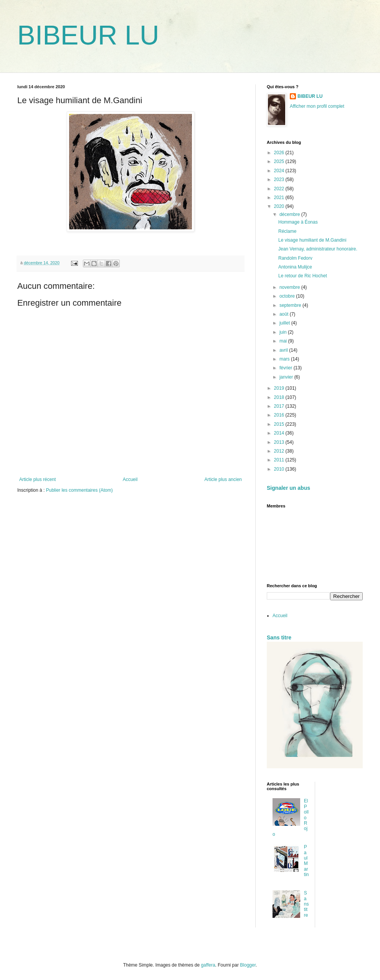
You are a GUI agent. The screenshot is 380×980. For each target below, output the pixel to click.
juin (284, 332)
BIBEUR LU (88, 35)
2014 (280, 433)
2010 (280, 469)
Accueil (130, 479)
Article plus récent (37, 479)
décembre (290, 214)
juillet (285, 323)
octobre (288, 296)
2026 (280, 153)
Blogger (248, 965)
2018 (280, 397)
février (287, 368)
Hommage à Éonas (298, 222)
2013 (280, 442)
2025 (280, 161)
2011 (280, 460)
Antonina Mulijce (295, 267)
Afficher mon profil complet (317, 106)
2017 (280, 406)
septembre (291, 305)
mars (285, 359)
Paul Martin (306, 861)
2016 (280, 415)
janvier (287, 377)
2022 (280, 189)
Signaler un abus (288, 488)
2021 (280, 198)
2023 (280, 180)
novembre (290, 287)
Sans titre (279, 637)
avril (284, 350)
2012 (280, 451)
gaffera (208, 965)
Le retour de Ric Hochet (303, 276)
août (285, 314)
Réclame (287, 231)
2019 (280, 388)
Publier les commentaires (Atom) (79, 490)
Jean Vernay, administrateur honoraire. (318, 249)
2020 (280, 206)
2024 (280, 171)
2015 (280, 424)
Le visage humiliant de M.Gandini (312, 240)
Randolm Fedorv (295, 258)
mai (284, 341)
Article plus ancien (223, 479)
